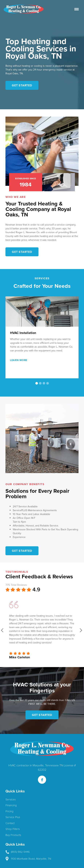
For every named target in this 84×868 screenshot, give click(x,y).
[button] (71, 343)
